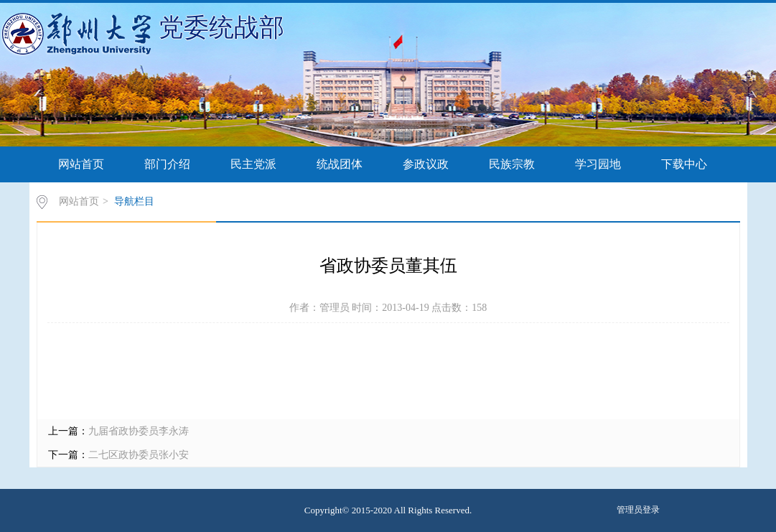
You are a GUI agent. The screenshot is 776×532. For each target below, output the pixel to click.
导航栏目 (134, 201)
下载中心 (684, 164)
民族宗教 (512, 164)
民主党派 (253, 164)
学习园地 (598, 164)
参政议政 (426, 164)
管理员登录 (638, 510)
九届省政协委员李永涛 (139, 431)
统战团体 (340, 164)
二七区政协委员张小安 (139, 455)
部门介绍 (167, 164)
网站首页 (81, 164)
